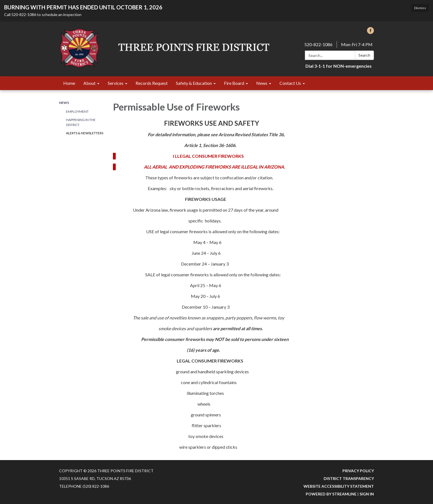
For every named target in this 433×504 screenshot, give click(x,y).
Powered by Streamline (331, 494)
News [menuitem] (262, 83)
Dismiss (420, 8)
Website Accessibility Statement (339, 486)
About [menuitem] (89, 83)
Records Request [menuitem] (152, 83)
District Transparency (349, 478)
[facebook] (370, 32)
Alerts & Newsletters (85, 133)
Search (364, 55)
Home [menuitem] (69, 83)
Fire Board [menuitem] (234, 83)
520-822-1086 (318, 44)
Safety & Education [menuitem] (194, 83)
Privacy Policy (358, 471)
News (64, 103)
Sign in (367, 494)
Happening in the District (81, 122)
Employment (77, 111)
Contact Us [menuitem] (290, 83)
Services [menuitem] (116, 83)
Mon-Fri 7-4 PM (357, 44)
